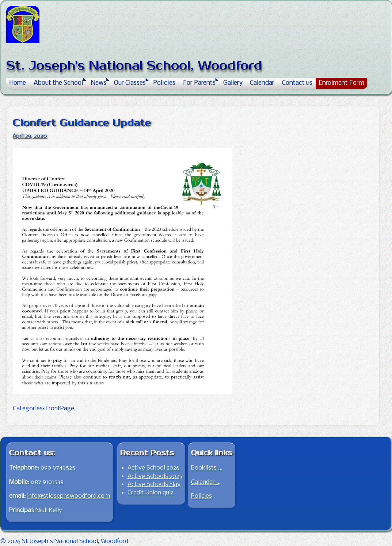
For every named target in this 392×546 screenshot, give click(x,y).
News (98, 83)
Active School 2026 (153, 468)
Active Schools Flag (154, 484)
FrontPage (60, 409)
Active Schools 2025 (155, 476)
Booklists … (207, 468)
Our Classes (130, 83)
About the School (58, 83)
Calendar (262, 83)
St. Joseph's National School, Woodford (134, 66)
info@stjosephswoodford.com (68, 496)
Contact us (297, 83)
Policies (164, 83)
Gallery (233, 83)
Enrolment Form (341, 83)
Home (18, 83)
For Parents (199, 83)
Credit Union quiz (151, 493)
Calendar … (206, 482)
